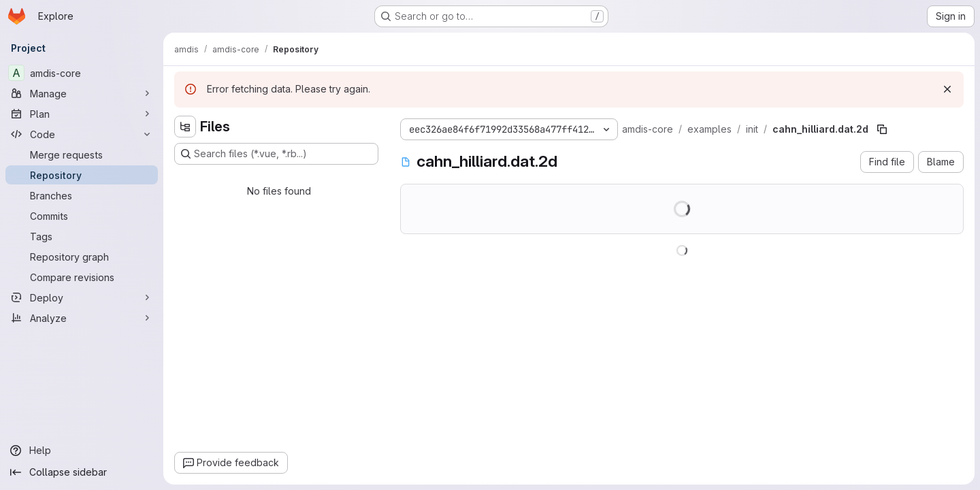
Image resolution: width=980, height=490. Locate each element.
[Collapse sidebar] (82, 472)
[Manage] (82, 93)
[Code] (82, 134)
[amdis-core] (82, 73)
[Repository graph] (82, 257)
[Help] (82, 451)
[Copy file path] (882, 129)
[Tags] (82, 236)
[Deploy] (82, 297)
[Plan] (82, 114)
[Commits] (82, 216)
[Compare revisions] (82, 277)
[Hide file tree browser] (185, 127)
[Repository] (82, 175)
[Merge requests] (82, 154)
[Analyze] (82, 318)
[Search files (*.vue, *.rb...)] (276, 154)
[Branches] (82, 195)
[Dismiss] (947, 89)
